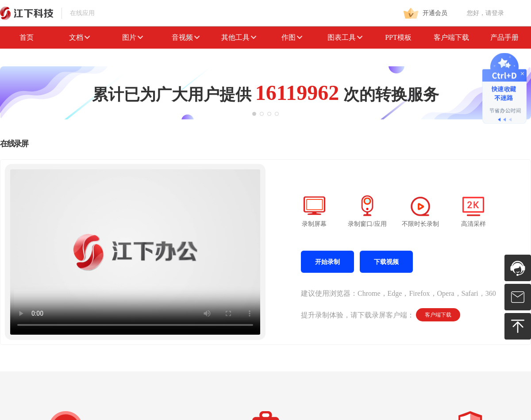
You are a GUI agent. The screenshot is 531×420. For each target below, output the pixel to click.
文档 (80, 37)
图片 (133, 37)
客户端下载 (451, 37)
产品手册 (504, 37)
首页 (27, 37)
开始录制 (327, 262)
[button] (254, 114)
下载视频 (386, 262)
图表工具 (345, 37)
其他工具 (239, 37)
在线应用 (47, 13)
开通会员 (425, 13)
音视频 (186, 37)
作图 (292, 37)
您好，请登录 (485, 13)
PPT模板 (398, 37)
